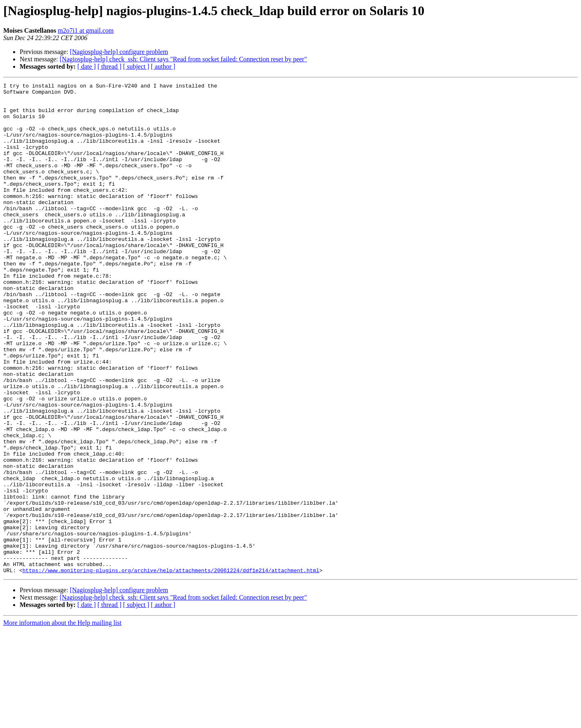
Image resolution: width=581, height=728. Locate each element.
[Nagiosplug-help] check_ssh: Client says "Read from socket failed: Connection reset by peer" (183, 59)
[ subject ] (136, 66)
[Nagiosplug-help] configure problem (119, 52)
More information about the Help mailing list (62, 721)
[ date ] (87, 66)
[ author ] (163, 66)
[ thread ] (109, 66)
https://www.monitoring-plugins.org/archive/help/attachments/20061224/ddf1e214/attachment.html (171, 668)
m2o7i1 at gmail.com (86, 30)
